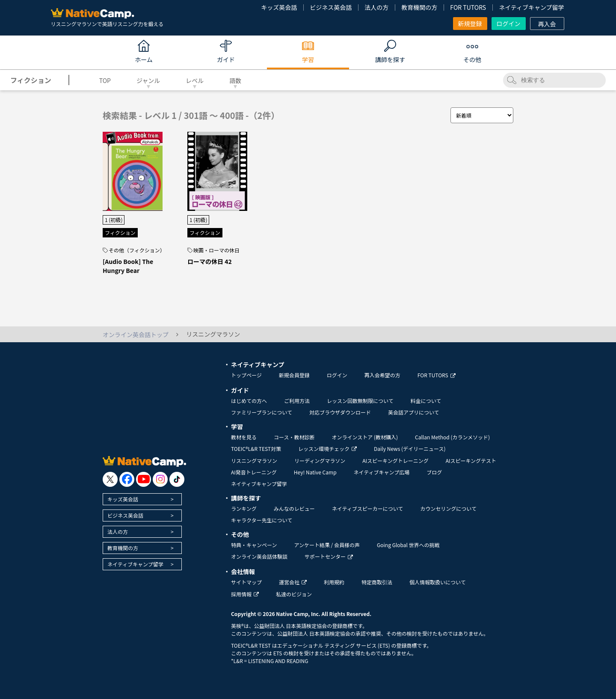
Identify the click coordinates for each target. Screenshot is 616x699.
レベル (195, 80)
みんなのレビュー (294, 508)
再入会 (547, 24)
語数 (235, 80)
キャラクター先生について (262, 520)
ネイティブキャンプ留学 (531, 7)
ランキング (244, 508)
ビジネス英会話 (331, 7)
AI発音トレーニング (254, 472)
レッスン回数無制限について (360, 401)
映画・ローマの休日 (216, 250)
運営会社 (293, 582)
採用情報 (245, 594)
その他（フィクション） (137, 250)
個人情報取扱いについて (438, 582)
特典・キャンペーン (254, 545)
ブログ (434, 472)
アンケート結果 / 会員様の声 (327, 545)
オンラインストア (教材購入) (365, 437)
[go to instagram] (160, 479)
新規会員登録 (294, 375)
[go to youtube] (144, 479)
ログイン (509, 24)
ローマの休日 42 (210, 261)
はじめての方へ (249, 401)
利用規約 (334, 582)
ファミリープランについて (262, 412)
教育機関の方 (419, 7)
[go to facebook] (127, 479)
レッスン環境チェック (327, 449)
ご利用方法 (297, 401)
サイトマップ (246, 582)
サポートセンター (329, 556)
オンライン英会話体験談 (259, 556)
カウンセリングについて (448, 508)
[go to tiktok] (177, 479)
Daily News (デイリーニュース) (410, 449)
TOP (105, 80)
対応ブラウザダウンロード (340, 412)
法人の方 (376, 7)
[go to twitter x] (110, 479)
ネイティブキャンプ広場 (382, 472)
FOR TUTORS (468, 7)
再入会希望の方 (382, 375)
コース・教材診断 (294, 437)
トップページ (246, 375)
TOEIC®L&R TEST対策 (256, 449)
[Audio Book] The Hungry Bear (128, 266)
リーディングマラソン (320, 461)
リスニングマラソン (254, 461)
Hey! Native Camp (315, 472)
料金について (426, 401)
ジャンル (148, 80)
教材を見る (244, 437)
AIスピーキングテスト (471, 461)
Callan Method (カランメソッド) (452, 437)
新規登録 (470, 24)
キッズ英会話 (279, 7)
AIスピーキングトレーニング (395, 461)
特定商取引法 (377, 582)
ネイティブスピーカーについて (368, 508)
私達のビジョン (294, 594)
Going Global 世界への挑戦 (408, 545)
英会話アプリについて (414, 412)
